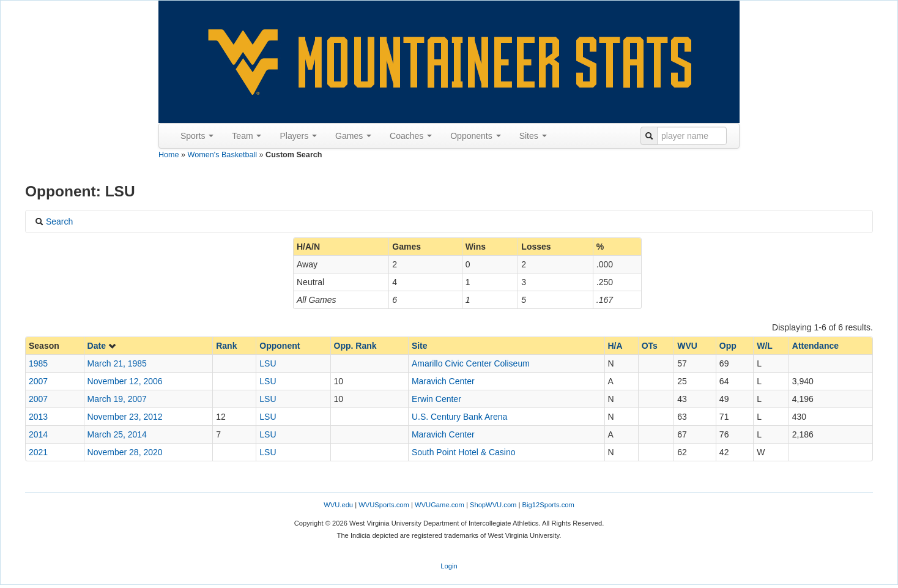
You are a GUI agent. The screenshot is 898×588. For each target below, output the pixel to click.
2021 (38, 452)
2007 (38, 381)
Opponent (280, 346)
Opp (728, 346)
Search (54, 221)
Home (169, 155)
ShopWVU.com (493, 505)
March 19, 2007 (117, 399)
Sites (533, 136)
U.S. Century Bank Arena (459, 417)
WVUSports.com (384, 505)
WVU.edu (338, 505)
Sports (197, 136)
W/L (765, 346)
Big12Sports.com (548, 505)
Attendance (815, 346)
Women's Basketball (222, 155)
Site (420, 346)
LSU (268, 363)
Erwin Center (436, 399)
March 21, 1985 (117, 363)
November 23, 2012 (125, 417)
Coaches (411, 136)
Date (102, 346)
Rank (226, 346)
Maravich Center (443, 381)
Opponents (475, 136)
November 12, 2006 (125, 381)
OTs (650, 346)
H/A (615, 346)
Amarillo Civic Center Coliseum (471, 363)
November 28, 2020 (125, 452)
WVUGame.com (440, 505)
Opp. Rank (355, 346)
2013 (38, 417)
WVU (687, 346)
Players (298, 136)
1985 (38, 363)
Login (449, 566)
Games (353, 136)
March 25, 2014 (117, 434)
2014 (38, 434)
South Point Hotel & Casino (464, 452)
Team (247, 136)
